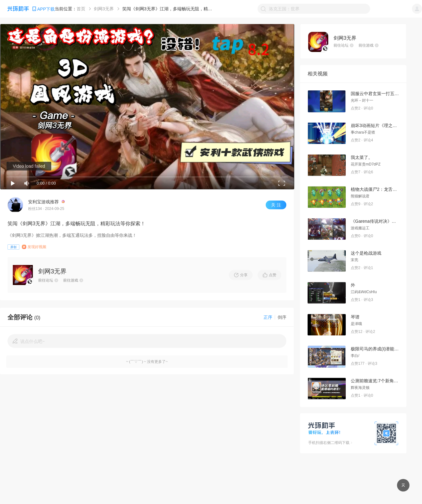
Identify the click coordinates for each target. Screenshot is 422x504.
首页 (81, 9)
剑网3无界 (104, 9)
